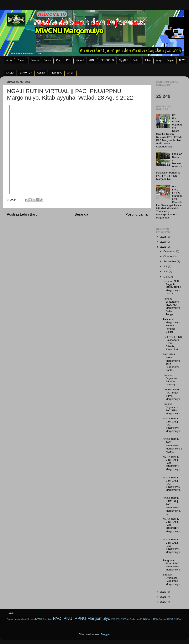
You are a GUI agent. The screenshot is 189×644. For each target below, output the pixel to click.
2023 (164, 247)
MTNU (92, 60)
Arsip (159, 60)
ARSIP (71, 73)
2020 (164, 602)
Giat (58, 60)
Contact (41, 73)
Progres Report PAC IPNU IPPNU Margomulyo (172, 394)
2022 (164, 592)
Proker (136, 60)
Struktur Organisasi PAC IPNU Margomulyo (171, 579)
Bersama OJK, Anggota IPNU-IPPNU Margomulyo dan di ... (172, 287)
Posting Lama (136, 214)
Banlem (35, 60)
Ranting (162, 619)
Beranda (81, 214)
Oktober (168, 256)
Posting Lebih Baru (22, 214)
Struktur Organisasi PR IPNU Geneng (171, 380)
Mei (166, 277)
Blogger (105, 634)
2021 (164, 597)
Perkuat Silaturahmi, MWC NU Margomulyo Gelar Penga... (171, 306)
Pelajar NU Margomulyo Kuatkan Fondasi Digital (171, 326)
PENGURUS (107, 60)
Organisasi (47, 619)
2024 (164, 242)
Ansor (9, 60)
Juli (166, 266)
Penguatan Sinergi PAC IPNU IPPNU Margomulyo (172, 565)
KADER (10, 73)
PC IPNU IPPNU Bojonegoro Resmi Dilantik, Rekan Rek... (172, 343)
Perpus (170, 60)
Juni (166, 271)
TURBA (177, 619)
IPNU (68, 60)
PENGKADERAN (149, 619)
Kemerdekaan (20, 619)
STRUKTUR (26, 73)
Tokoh (148, 60)
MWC (39, 619)
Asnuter (21, 60)
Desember (170, 251)
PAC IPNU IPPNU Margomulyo (82, 618)
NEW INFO (56, 73)
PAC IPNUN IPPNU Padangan (125, 619)
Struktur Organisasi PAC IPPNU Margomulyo (171, 409)
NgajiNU (123, 60)
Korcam (31, 619)
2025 (164, 237)
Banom (10, 619)
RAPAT (170, 619)
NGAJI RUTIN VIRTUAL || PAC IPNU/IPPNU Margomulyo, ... (172, 426)
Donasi (47, 60)
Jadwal (80, 60)
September (170, 261)
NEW (182, 60)
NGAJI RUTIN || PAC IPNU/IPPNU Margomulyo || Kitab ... (172, 445)
